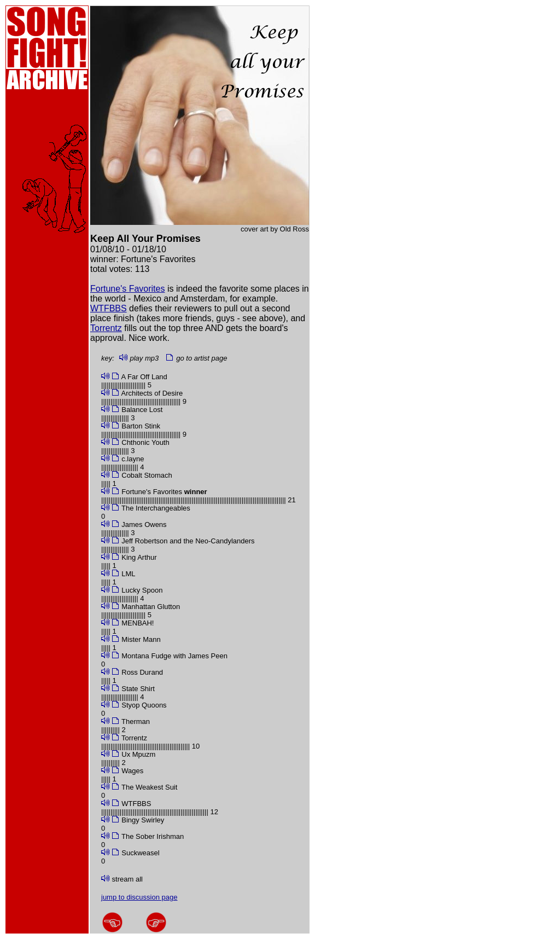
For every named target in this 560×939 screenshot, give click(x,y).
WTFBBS (109, 308)
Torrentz (106, 328)
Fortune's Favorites (127, 289)
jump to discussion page (139, 897)
